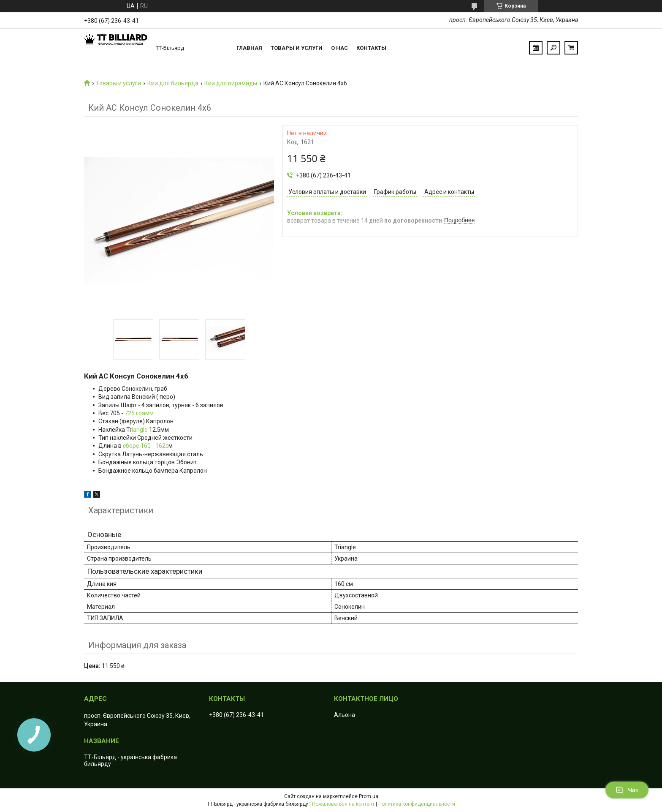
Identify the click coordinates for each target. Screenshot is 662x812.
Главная (249, 48)
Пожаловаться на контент (343, 804)
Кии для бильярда (173, 83)
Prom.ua (369, 796)
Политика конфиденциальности (417, 804)
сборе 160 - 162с (146, 446)
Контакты (371, 48)
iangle (140, 430)
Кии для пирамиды (231, 83)
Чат (627, 790)
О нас (339, 48)
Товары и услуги (297, 48)
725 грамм (139, 413)
